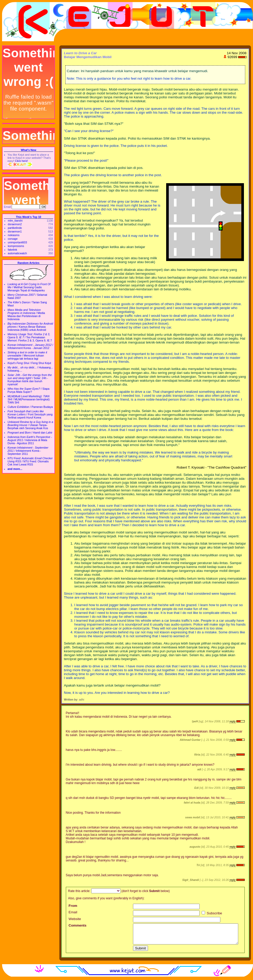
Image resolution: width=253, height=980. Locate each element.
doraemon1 (15, 231)
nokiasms (14, 235)
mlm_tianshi (15, 221)
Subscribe (212, 913)
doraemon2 (15, 224)
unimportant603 (17, 242)
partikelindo (15, 228)
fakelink (12, 250)
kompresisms (16, 246)
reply (232, 721)
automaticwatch (17, 253)
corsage (13, 239)
